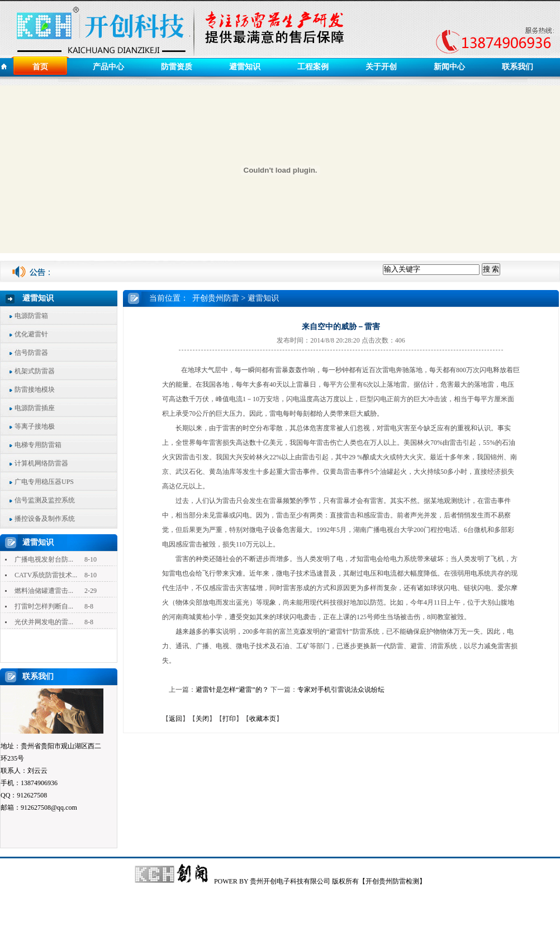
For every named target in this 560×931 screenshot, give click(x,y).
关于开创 (381, 67)
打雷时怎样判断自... (44, 606)
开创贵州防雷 (216, 298)
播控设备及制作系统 (45, 519)
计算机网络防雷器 (41, 463)
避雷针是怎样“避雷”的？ (232, 690)
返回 (175, 719)
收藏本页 (263, 719)
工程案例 (313, 67)
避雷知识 (245, 67)
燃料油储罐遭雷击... (44, 591)
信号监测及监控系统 (45, 500)
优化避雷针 (31, 334)
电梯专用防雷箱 (38, 445)
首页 (40, 67)
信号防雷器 (31, 353)
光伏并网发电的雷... (44, 622)
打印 (229, 719)
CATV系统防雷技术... (46, 575)
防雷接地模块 (35, 389)
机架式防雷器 (35, 371)
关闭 (202, 719)
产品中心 (108, 67)
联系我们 (518, 67)
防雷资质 (177, 67)
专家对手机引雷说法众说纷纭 (341, 690)
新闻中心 (449, 67)
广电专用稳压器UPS (44, 482)
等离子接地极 (35, 426)
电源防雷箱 (31, 316)
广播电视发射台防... (44, 559)
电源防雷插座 (35, 408)
